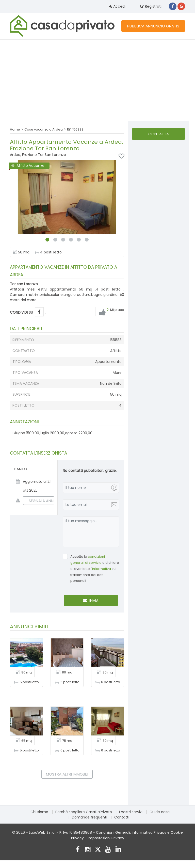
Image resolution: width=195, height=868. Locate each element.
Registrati (151, 6)
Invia (91, 600)
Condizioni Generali (113, 832)
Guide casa (160, 812)
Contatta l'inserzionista (158, 135)
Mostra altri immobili (67, 774)
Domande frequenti (90, 817)
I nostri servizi (131, 812)
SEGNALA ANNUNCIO (44, 501)
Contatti (122, 817)
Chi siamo (39, 812)
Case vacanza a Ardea (44, 129)
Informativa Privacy (149, 832)
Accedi (117, 6)
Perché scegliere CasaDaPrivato (84, 812)
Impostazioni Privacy (106, 838)
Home (15, 129)
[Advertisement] (97, 80)
